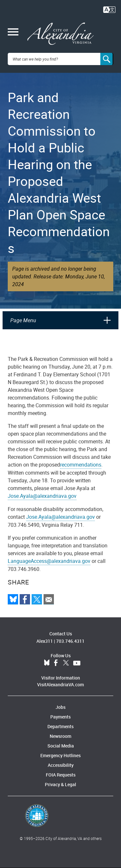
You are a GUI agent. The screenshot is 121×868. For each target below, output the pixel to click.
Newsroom (60, 736)
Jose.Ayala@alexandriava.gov (42, 496)
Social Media (61, 746)
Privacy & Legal (60, 784)
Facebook (56, 663)
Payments (60, 717)
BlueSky (47, 663)
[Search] (107, 59)
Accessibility (61, 765)
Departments (60, 726)
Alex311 (45, 641)
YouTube (77, 663)
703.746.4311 (70, 641)
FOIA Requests (61, 775)
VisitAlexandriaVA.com (60, 685)
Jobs (60, 707)
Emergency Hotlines (60, 755)
